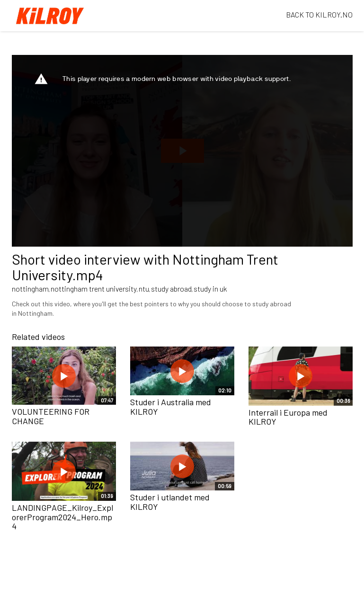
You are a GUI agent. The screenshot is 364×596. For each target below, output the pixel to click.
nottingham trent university (94, 289)
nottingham (30, 289)
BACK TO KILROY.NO (319, 14)
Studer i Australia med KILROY (171, 407)
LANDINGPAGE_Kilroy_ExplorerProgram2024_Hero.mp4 (62, 517)
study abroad (171, 289)
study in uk (210, 289)
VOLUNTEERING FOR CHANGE (51, 416)
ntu (144, 289)
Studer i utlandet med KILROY (170, 502)
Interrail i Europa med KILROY (288, 417)
